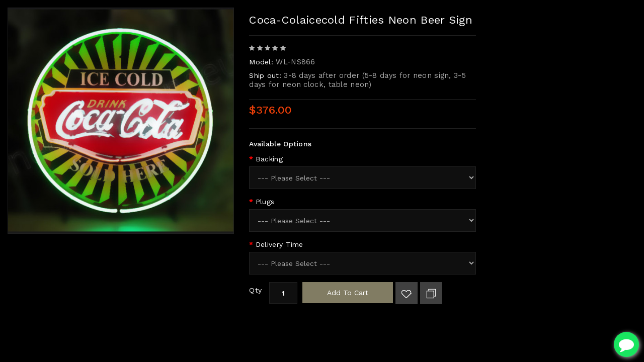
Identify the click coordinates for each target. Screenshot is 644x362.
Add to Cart (348, 293)
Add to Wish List (407, 293)
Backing (269, 159)
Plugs (265, 202)
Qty (255, 290)
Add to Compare (431, 293)
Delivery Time (279, 244)
